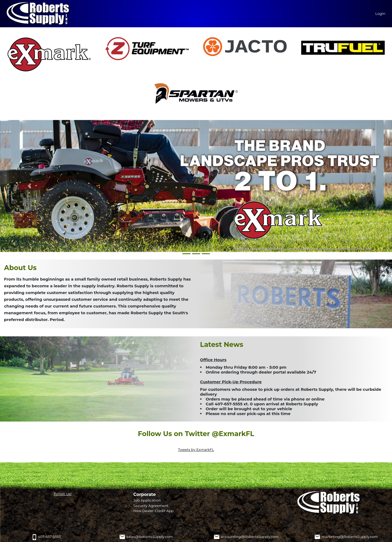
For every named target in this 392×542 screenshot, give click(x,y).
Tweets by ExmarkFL (196, 450)
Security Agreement (151, 506)
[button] (29, 186)
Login (380, 13)
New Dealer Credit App (153, 511)
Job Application (147, 500)
